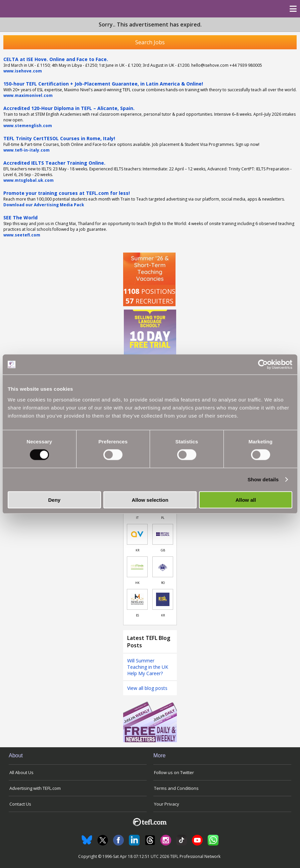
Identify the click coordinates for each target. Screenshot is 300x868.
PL (163, 518)
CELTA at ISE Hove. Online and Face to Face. (56, 59)
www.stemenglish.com (28, 126)
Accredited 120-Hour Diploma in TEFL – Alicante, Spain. (69, 108)
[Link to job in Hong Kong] (137, 567)
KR (137, 550)
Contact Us (20, 804)
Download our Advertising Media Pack (44, 205)
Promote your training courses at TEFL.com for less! (67, 193)
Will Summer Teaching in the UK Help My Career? (148, 667)
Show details (263, 479)
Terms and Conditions (176, 788)
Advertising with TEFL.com (35, 788)
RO (163, 583)
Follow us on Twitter (174, 772)
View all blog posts (147, 688)
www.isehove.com (23, 71)
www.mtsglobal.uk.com (29, 180)
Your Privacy (167, 804)
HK (137, 583)
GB (163, 550)
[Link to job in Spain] (137, 599)
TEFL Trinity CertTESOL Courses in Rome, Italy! (59, 138)
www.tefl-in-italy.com (27, 150)
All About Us (21, 772)
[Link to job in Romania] (163, 567)
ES (137, 615)
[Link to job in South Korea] (137, 534)
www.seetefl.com (22, 235)
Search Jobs (150, 42)
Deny (54, 500)
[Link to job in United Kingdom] (163, 534)
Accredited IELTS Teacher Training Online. (54, 163)
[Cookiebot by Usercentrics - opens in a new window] (263, 365)
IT (137, 518)
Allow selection (150, 500)
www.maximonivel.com (28, 95)
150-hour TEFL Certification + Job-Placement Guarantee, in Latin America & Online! (103, 84)
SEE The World (20, 218)
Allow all (246, 500)
